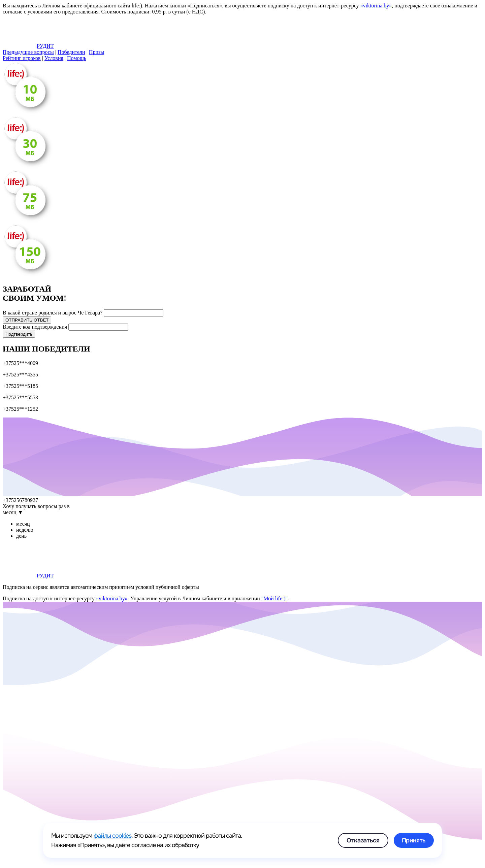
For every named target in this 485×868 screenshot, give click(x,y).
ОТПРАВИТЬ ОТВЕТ (27, 320)
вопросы (28, 52)
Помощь (77, 58)
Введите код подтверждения (35, 327)
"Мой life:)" (275, 598)
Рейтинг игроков (22, 58)
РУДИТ (28, 46)
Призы (96, 52)
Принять (414, 840)
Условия (54, 58)
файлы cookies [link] (112, 836)
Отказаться (363, 840)
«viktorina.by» (376, 6)
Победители (71, 52)
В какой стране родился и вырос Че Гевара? (53, 313)
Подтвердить (19, 334)
